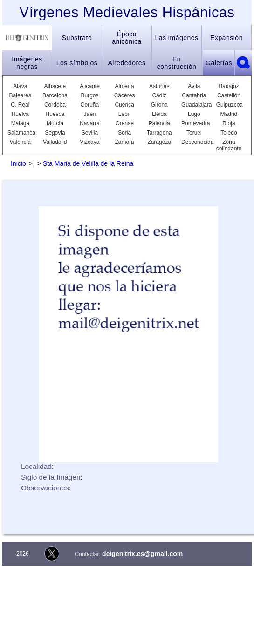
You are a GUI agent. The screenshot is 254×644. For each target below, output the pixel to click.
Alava (20, 86)
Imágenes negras (27, 63)
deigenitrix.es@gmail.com (142, 554)
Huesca (55, 114)
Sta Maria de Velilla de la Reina (88, 163)
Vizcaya (90, 142)
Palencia (159, 123)
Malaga (20, 123)
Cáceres (125, 95)
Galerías (219, 63)
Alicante (90, 86)
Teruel (194, 133)
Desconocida (194, 142)
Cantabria (194, 95)
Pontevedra (194, 123)
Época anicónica (127, 38)
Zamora (124, 142)
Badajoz (229, 86)
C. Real (20, 105)
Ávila (194, 86)
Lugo (194, 114)
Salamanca (20, 133)
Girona (159, 105)
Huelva (20, 114)
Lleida (159, 114)
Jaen (90, 114)
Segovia (55, 133)
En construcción (177, 63)
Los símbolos (77, 63)
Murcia (55, 123)
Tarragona (159, 133)
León (125, 114)
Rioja (229, 123)
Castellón (229, 95)
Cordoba (55, 105)
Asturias (159, 86)
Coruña (90, 105)
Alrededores (127, 63)
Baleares (20, 95)
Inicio (18, 163)
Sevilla (90, 133)
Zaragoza (159, 142)
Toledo (229, 133)
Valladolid (55, 142)
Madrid (229, 114)
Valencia (20, 142)
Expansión (227, 38)
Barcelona (55, 95)
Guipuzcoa (229, 105)
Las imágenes (176, 38)
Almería (124, 86)
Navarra (90, 123)
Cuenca (124, 105)
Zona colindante (229, 145)
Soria (124, 133)
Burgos (90, 95)
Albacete (55, 86)
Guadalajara (194, 105)
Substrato (77, 38)
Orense (124, 123)
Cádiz (159, 95)
